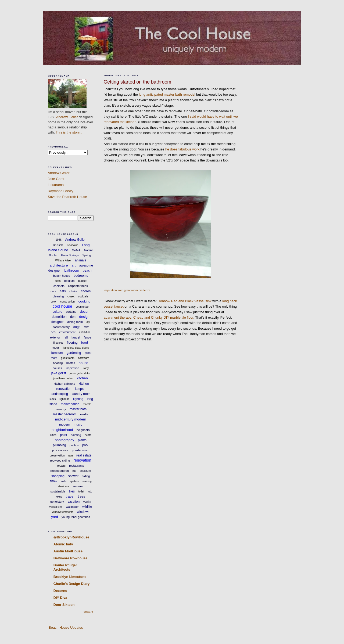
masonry (60, 409)
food (85, 342)
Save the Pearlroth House (67, 197)
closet (71, 296)
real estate (84, 455)
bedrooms (81, 276)
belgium (69, 281)
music (78, 424)
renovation (82, 460)
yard (54, 517)
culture (58, 312)
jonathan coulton (63, 378)
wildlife (87, 507)
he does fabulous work (182, 149)
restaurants (76, 466)
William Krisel (63, 260)
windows (83, 512)
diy (88, 322)
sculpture (85, 471)
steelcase (63, 486)
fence (87, 337)
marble (87, 404)
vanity (87, 502)
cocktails (83, 296)
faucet (76, 337)
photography (64, 440)
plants (82, 440)
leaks (53, 399)
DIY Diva (60, 598)
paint (64, 435)
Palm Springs (70, 255)
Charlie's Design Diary (72, 584)
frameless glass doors (76, 348)
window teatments (63, 512)
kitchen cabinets (64, 384)
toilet (81, 492)
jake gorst (58, 373)
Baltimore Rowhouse (71, 558)
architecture (59, 265)
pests (88, 435)
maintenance (70, 404)
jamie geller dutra (80, 373)
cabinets (59, 286)
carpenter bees (78, 286)
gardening (74, 353)
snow (53, 481)
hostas (71, 363)
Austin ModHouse (68, 551)
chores (86, 291)
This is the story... (69, 132)
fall (66, 337)
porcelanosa (60, 450)
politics (74, 445)
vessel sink (56, 507)
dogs (77, 327)
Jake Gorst (56, 179)
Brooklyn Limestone (70, 577)
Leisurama (56, 185)
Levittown (73, 245)
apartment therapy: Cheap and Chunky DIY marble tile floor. (149, 317)
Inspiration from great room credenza (127, 290)
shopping (58, 476)
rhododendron (60, 471)
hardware (84, 358)
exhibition (85, 332)
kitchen (82, 378)
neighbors (83, 430)
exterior (55, 337)
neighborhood (62, 430)
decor (84, 312)
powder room (80, 450)
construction (67, 302)
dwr (86, 327)
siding (86, 476)
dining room (75, 322)
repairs (61, 466)
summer (78, 486)
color (54, 302)
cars (53, 291)
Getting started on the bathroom (137, 82)
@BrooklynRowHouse (71, 537)
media (84, 414)
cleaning (58, 296)
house (83, 363)
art (74, 265)
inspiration (73, 368)
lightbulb (64, 399)
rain (71, 456)
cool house (62, 306)
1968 (59, 240)
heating (58, 363)
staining (87, 481)
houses (57, 368)
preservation (57, 456)
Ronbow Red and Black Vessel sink (184, 301)
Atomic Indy (63, 544)
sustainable (58, 491)
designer (58, 322)
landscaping (59, 394)
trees (82, 497)
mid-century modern (71, 419)
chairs (73, 291)
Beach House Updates (65, 627)
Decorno (60, 591)
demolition (59, 317)
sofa (64, 481)
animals (80, 260)
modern (65, 424)
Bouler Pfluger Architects (65, 567)
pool (85, 445)
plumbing (60, 445)
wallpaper (72, 507)
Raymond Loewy (61, 191)
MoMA (76, 250)
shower (73, 476)
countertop (82, 307)
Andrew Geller (67, 117)
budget (82, 281)
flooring (72, 343)
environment (67, 332)
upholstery (57, 502)
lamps (79, 389)
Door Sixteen (64, 605)
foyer (56, 348)
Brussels (58, 245)
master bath (78, 409)
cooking (85, 301)
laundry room (81, 394)
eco (53, 332)
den (73, 317)
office (53, 435)
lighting (78, 399)
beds (58, 281)
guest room (68, 358)
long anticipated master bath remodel (167, 94)
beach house (62, 276)
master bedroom (65, 414)
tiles (72, 491)
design (84, 317)
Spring (87, 255)
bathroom (72, 270)
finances (58, 343)
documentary (61, 327)
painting (76, 435)
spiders (74, 481)
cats (63, 291)
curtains (71, 312)
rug (74, 471)
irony (86, 368)
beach (87, 271)
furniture (57, 353)
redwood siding (60, 460)
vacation (74, 502)
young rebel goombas (76, 517)
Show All (89, 612)
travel (70, 496)
